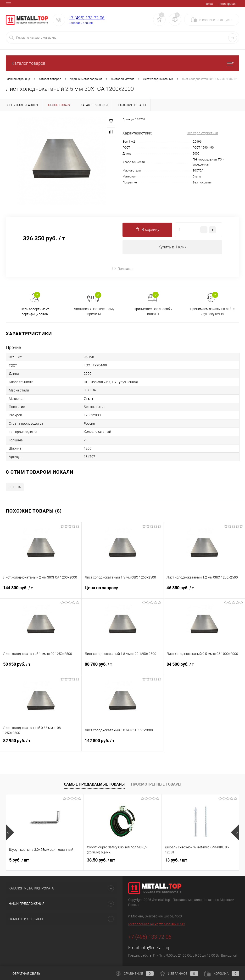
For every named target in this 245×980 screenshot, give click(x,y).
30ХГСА (15, 487)
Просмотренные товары (156, 784)
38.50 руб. (101, 860)
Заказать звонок (81, 23)
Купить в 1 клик (172, 247)
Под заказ (123, 269)
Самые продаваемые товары (94, 784)
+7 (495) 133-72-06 (87, 18)
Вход (209, 4)
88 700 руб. (122, 667)
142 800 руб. (122, 744)
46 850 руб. (204, 591)
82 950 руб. (41, 744)
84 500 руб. (204, 667)
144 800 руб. (41, 591)
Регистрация (227, 4)
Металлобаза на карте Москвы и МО (157, 924)
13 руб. (176, 860)
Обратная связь (23, 974)
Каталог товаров (122, 63)
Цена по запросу (122, 591)
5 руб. (19, 860)
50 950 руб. (41, 667)
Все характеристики (202, 133)
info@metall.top (156, 948)
